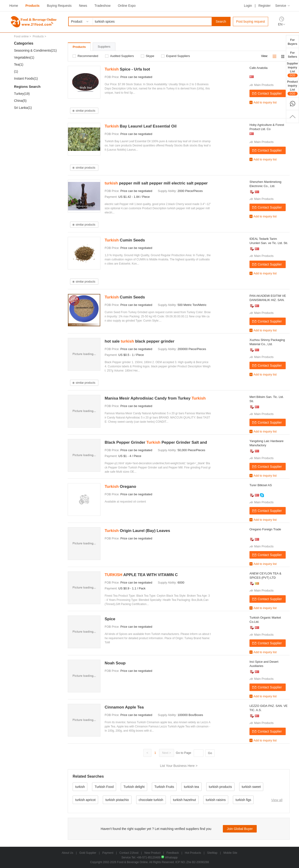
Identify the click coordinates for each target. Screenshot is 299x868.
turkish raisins (216, 800)
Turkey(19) (22, 94)
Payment (108, 853)
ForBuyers (293, 42)
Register (264, 6)
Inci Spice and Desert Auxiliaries (264, 664)
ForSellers (292, 55)
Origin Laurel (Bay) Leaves (137, 531)
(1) (16, 71)
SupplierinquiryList (292, 70)
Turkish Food (104, 787)
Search (221, 21)
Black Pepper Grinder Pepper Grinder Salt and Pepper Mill (156, 443)
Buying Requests (59, 6)
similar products (85, 111)
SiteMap (212, 853)
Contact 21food (129, 853)
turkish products (220, 787)
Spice (110, 619)
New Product (152, 853)
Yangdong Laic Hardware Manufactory (267, 443)
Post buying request (251, 21)
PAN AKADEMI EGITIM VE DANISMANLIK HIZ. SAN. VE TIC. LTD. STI (268, 298)
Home (14, 6)
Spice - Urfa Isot (127, 69)
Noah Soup (115, 663)
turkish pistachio (117, 800)
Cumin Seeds (125, 240)
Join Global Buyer (240, 829)
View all (277, 800)
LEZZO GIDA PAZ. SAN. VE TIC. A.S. (269, 708)
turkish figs (243, 800)
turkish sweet (251, 787)
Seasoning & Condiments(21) (35, 50)
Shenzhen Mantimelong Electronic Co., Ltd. (265, 184)
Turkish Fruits (164, 787)
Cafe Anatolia (258, 68)
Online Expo (127, 6)
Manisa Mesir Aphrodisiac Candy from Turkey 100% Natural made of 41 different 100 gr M (155, 399)
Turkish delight (134, 787)
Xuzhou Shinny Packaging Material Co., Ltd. (267, 342)
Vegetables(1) (24, 57)
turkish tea (191, 787)
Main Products (264, 85)
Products (33, 6)
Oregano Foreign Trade (265, 529)
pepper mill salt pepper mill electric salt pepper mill (156, 184)
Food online (21, 36)
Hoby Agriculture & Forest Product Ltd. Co (267, 127)
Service (281, 6)
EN (280, 24)
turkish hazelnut (185, 800)
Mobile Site (230, 853)
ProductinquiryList (292, 88)
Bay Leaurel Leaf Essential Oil (141, 126)
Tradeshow (102, 6)
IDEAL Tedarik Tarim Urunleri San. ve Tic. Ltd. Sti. (269, 241)
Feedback (173, 853)
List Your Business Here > (179, 766)
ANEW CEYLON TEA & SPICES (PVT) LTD (265, 576)
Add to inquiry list (265, 102)
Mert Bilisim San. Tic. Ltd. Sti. (267, 399)
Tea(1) (19, 64)
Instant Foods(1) (26, 78)
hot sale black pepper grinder (140, 341)
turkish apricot (85, 800)
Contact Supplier (270, 93)
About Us (67, 853)
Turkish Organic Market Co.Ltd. (265, 620)
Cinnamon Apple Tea (124, 707)
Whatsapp (169, 857)
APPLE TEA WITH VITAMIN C (141, 575)
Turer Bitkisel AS (261, 485)
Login (248, 6)
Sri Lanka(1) (23, 108)
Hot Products (193, 853)
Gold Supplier (88, 853)
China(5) (20, 101)
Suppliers (104, 47)
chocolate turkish (151, 800)
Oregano (120, 487)
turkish (80, 787)
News (83, 6)
